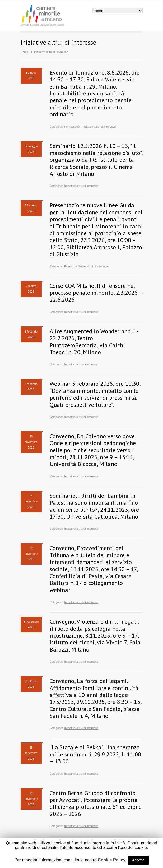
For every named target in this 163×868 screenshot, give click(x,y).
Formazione (72, 127)
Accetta (138, 860)
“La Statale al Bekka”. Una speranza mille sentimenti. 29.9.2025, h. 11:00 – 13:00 (95, 754)
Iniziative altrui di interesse (99, 127)
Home (24, 52)
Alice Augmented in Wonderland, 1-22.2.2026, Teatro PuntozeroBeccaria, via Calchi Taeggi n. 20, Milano (94, 342)
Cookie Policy (112, 860)
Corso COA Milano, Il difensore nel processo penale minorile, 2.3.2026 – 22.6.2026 (96, 293)
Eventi (68, 266)
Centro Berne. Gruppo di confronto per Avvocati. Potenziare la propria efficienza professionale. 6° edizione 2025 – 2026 (96, 803)
